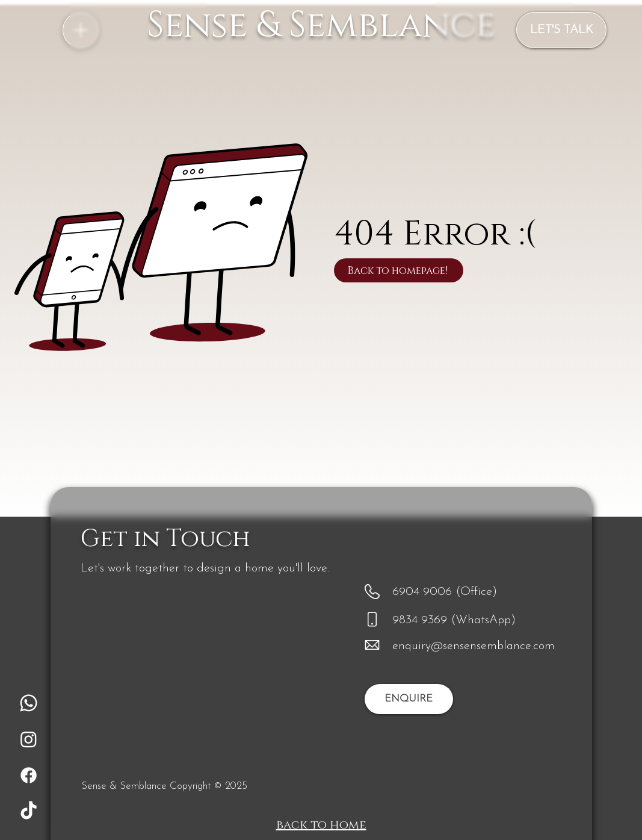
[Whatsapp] (29, 703)
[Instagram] (29, 739)
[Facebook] (29, 775)
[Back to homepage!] (399, 270)
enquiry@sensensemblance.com (474, 646)
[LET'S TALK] (561, 30)
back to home (321, 825)
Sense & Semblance (321, 25)
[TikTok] (29, 811)
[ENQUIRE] (409, 699)
